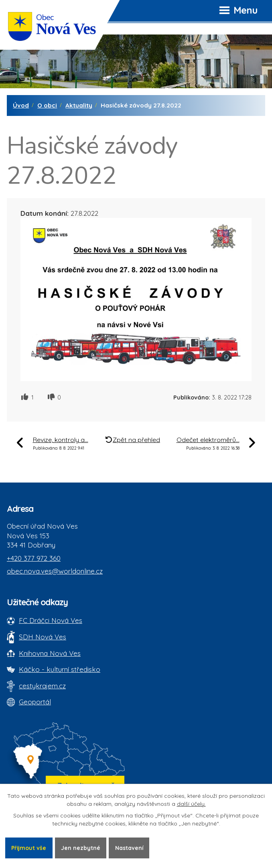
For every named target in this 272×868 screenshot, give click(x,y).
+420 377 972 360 (34, 558)
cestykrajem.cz (42, 686)
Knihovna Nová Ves (50, 653)
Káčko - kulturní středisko (60, 669)
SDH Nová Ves (43, 637)
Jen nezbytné (81, 848)
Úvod (21, 105)
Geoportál (35, 702)
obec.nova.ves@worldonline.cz (55, 571)
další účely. (191, 804)
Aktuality (79, 105)
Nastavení (130, 848)
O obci (47, 105)
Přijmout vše (29, 848)
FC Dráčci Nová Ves (51, 620)
